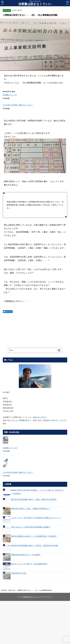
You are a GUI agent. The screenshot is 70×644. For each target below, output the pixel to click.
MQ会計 (36, 417)
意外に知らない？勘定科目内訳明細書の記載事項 (31, 527)
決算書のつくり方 (10, 95)
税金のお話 (7, 10)
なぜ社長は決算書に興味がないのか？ (18, 105)
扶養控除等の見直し (19, 573)
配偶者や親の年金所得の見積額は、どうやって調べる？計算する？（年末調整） (38, 492)
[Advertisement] (35, 330)
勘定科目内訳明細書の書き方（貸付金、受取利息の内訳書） (35, 546)
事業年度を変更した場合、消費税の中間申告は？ (31, 509)
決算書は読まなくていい (35, 4)
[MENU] (2, 3)
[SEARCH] (68, 3)
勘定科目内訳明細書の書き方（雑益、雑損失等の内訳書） (34, 499)
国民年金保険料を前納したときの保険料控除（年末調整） (34, 536)
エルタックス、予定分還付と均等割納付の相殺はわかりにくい (36, 518)
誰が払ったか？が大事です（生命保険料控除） (30, 564)
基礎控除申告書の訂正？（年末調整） (26, 555)
